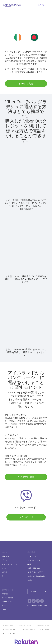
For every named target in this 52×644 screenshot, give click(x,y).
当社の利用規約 (34, 568)
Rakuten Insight (29, 629)
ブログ (5, 560)
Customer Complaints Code (36, 578)
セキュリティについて (11, 564)
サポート (6, 576)
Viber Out (6, 568)
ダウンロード (26, 517)
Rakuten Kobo (25, 625)
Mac (4, 606)
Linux (4, 610)
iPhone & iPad (7, 598)
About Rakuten (9, 633)
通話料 (5, 572)
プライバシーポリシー (36, 572)
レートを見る (26, 84)
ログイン (41, 5)
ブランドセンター (35, 560)
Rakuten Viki (8, 625)
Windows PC (7, 602)
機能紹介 (6, 556)
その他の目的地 (26, 477)
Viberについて (33, 556)
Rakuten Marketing (10, 629)
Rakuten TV (45, 629)
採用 (29, 564)
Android (5, 594)
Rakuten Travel (43, 625)
